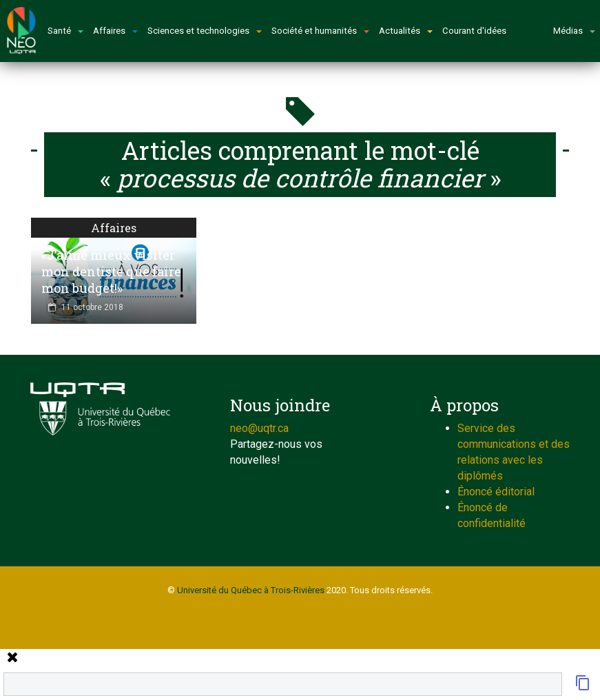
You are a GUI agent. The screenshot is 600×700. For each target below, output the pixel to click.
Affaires (114, 228)
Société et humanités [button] (320, 31)
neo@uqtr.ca (259, 428)
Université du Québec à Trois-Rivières (251, 590)
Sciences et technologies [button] (205, 31)
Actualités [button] (406, 31)
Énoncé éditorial (496, 492)
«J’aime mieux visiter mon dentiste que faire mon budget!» (111, 271)
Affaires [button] (115, 31)
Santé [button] (65, 31)
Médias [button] (574, 31)
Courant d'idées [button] (474, 31)
